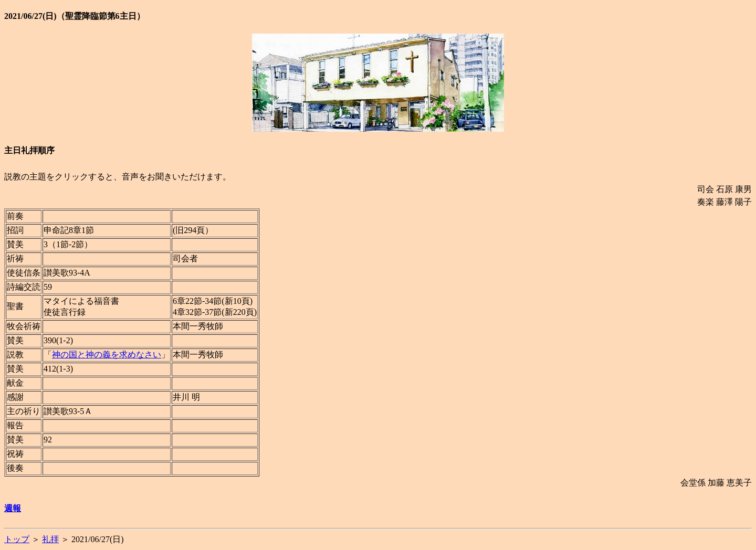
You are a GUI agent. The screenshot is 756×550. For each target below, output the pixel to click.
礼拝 (50, 539)
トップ (17, 539)
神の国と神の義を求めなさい (107, 355)
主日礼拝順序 (29, 150)
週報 (13, 508)
